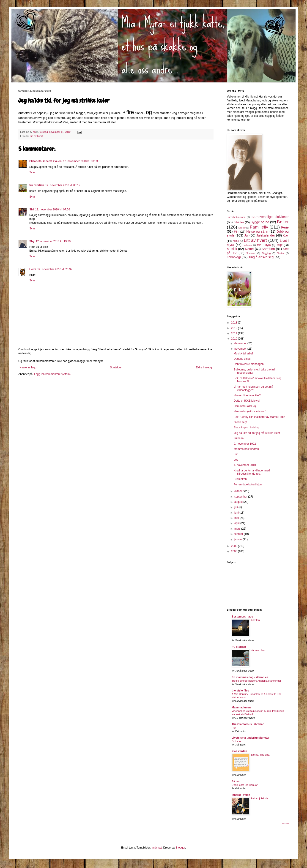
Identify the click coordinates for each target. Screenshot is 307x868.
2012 (235, 328)
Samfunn (268, 249)
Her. (234, 728)
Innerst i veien (241, 795)
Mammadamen (241, 707)
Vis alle (285, 824)
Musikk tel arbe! (243, 354)
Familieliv (259, 227)
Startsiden (116, 367)
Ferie (285, 227)
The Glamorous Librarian (248, 724)
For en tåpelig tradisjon (248, 484)
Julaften (255, 620)
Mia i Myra (264, 245)
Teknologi (234, 257)
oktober (239, 491)
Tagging (266, 253)
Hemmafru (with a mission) (250, 411)
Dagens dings (242, 359)
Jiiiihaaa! (239, 438)
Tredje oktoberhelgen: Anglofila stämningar (256, 681)
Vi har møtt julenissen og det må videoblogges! (253, 388)
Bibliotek (239, 222)
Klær (286, 236)
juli (236, 507)
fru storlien (239, 647)
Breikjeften (240, 479)
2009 (235, 546)
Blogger (180, 848)
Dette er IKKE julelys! (247, 401)
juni (237, 513)
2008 (235, 551)
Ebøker (242, 228)
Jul (246, 235)
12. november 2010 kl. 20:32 (55, 269)
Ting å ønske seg (261, 257)
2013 (235, 323)
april (237, 523)
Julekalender (266, 235)
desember (241, 343)
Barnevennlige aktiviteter (270, 217)
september (241, 497)
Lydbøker (247, 245)
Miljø (280, 245)
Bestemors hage (242, 617)
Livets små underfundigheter (251, 738)
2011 (235, 333)
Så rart (236, 781)
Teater (280, 253)
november (241, 349)
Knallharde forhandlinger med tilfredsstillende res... (252, 472)
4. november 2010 (245, 465)
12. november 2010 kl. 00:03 (80, 161)
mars (238, 529)
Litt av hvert (36, 136)
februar (239, 534)
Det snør (237, 741)
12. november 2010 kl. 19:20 (53, 241)
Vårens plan (258, 650)
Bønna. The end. (260, 755)
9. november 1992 (245, 444)
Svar (32, 172)
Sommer (251, 253)
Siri (32, 210)
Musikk (232, 249)
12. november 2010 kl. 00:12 (63, 185)
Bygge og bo (260, 222)
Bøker (283, 222)
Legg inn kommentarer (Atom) (52, 374)
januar (239, 539)
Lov (236, 460)
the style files (240, 691)
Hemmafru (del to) (245, 406)
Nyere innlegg (28, 367)
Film (237, 232)
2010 (235, 339)
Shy (32, 241)
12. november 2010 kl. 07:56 (52, 210)
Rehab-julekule (259, 798)
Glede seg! (240, 422)
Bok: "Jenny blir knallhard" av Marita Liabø (259, 417)
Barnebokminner (236, 217)
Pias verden (239, 751)
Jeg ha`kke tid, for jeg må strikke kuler (257, 433)
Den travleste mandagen (249, 364)
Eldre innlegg (204, 367)
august (239, 502)
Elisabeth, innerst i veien (45, 161)
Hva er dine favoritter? (247, 395)
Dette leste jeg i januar (245, 785)
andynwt (157, 848)
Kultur (236, 241)
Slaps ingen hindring (246, 427)
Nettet (249, 249)
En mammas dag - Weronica (250, 677)
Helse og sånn (257, 231)
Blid (236, 454)
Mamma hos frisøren (246, 449)
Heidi (33, 269)
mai (237, 518)
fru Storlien (37, 185)
